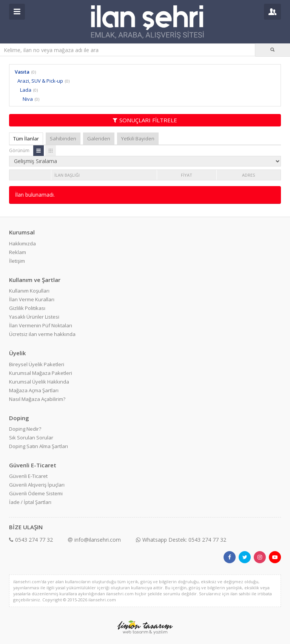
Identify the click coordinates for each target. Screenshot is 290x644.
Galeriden (99, 139)
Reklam (18, 252)
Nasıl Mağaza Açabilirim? (37, 399)
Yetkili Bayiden (138, 139)
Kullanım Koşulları (29, 291)
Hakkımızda (22, 243)
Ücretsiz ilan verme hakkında (42, 334)
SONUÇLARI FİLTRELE (145, 120)
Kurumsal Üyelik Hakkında (39, 382)
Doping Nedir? (25, 429)
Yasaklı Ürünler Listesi (34, 317)
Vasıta (22, 72)
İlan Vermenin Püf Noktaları (41, 325)
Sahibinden (63, 139)
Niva (28, 99)
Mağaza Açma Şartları (34, 390)
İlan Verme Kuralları (32, 299)
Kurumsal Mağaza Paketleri (41, 373)
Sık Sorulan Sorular (31, 438)
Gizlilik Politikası (27, 308)
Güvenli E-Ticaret (28, 476)
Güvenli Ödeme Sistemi (36, 493)
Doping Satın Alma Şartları (39, 446)
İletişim (17, 261)
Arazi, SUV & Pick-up (40, 81)
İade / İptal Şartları (30, 502)
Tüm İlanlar (26, 139)
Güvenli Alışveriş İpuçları (37, 485)
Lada (26, 90)
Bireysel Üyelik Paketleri (37, 364)
